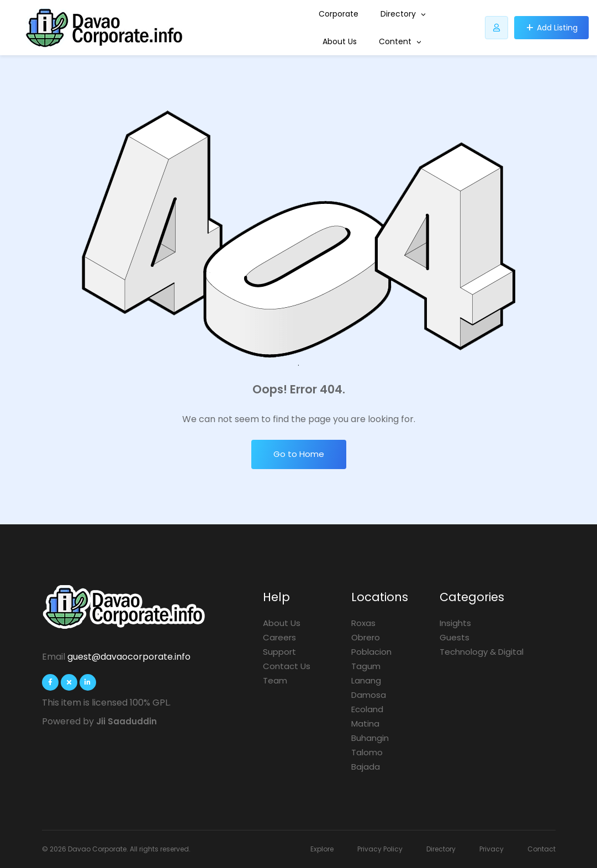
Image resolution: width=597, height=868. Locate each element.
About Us (340, 41)
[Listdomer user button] (496, 28)
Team (275, 680)
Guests (455, 637)
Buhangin (370, 738)
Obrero (366, 637)
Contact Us (287, 666)
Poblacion (371, 652)
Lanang (366, 680)
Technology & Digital (482, 652)
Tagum (366, 666)
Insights (455, 623)
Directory (403, 14)
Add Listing (557, 28)
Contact (541, 849)
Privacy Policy (380, 849)
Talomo (367, 752)
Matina (365, 724)
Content (400, 41)
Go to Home (299, 454)
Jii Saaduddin (126, 721)
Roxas (363, 623)
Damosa (369, 695)
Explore (322, 849)
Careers (279, 637)
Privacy (492, 849)
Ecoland (367, 709)
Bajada (366, 767)
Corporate (339, 14)
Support (279, 652)
